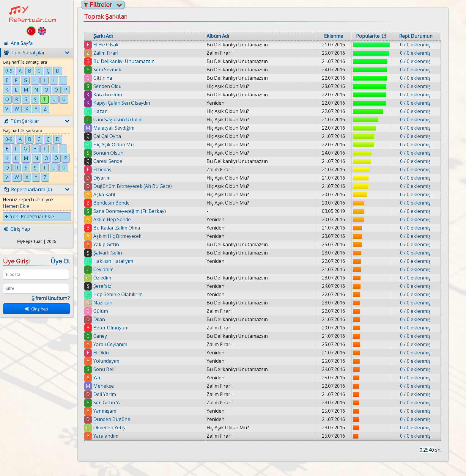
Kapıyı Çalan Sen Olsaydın (122, 103)
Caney (100, 336)
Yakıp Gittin (106, 244)
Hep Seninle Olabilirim (118, 294)
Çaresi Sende (108, 161)
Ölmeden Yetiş (109, 428)
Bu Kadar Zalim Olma (117, 228)
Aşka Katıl (104, 194)
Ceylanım (103, 269)
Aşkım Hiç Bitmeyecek (117, 236)
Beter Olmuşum (111, 328)
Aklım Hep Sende (112, 219)
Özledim (102, 278)
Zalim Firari (106, 53)
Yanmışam (105, 411)
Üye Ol (60, 261)
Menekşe (104, 386)
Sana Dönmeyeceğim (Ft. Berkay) (130, 211)
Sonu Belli (104, 369)
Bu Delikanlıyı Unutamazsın (124, 61)
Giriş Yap (37, 309)
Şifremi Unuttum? (51, 298)
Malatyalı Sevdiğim (114, 128)
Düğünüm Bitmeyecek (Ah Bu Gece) (133, 186)
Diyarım (102, 178)
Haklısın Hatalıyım (113, 261)
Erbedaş (102, 169)
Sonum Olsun (108, 153)
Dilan (99, 319)
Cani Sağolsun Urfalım (118, 120)
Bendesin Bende (111, 203)
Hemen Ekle (16, 206)
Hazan (100, 111)
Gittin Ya (103, 78)
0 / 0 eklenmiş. (416, 45)
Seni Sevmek (107, 70)
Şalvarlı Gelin (108, 253)
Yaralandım (106, 436)
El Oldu (101, 353)
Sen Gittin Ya (107, 403)
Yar (97, 378)
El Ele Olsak (106, 45)
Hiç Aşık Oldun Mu (114, 144)
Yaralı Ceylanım (110, 344)
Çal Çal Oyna (107, 136)
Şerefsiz (102, 286)
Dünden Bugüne (112, 419)
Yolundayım (106, 361)
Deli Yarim (105, 394)
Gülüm (101, 311)
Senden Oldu (107, 86)
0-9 (9, 71)
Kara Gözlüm (108, 95)
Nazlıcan (103, 303)
